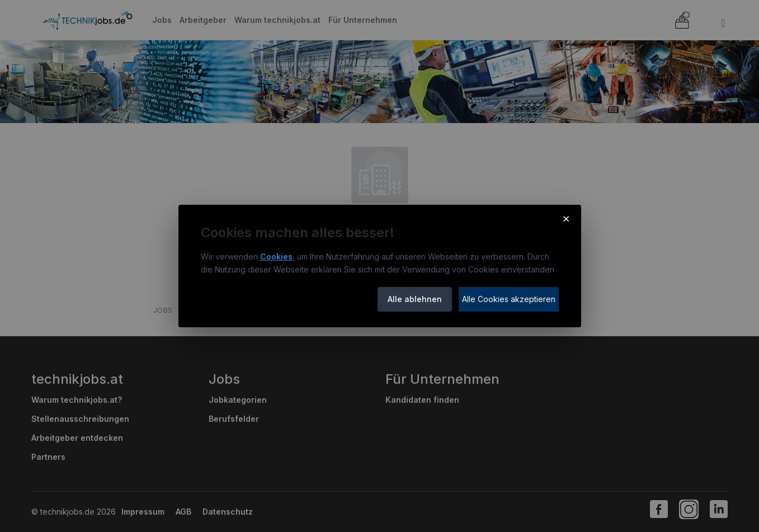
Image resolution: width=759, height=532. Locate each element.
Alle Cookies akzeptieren (509, 299)
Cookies (276, 256)
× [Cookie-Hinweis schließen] (566, 218)
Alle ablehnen (415, 299)
